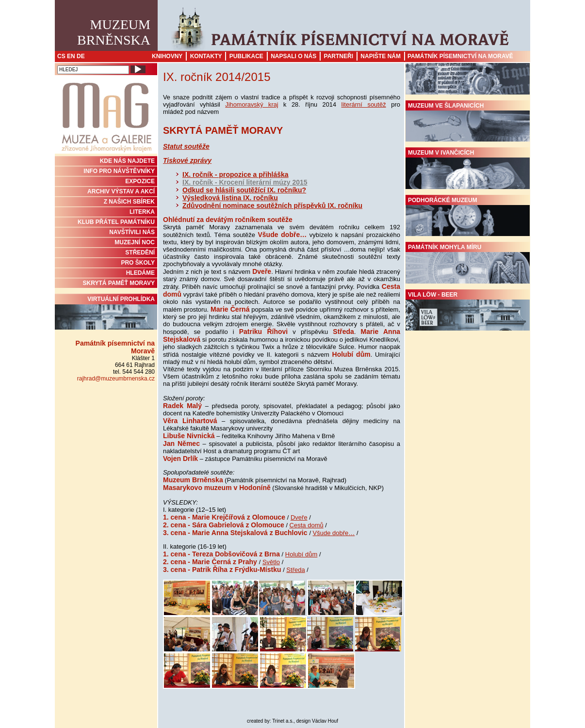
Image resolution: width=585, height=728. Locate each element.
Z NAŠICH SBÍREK (129, 202)
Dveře (299, 517)
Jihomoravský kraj (252, 104)
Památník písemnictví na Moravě (460, 56)
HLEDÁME (140, 273)
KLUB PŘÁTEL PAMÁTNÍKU (116, 222)
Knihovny (167, 56)
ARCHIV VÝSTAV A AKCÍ (121, 191)
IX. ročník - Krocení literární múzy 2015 (245, 182)
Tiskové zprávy (187, 160)
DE (81, 56)
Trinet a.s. (283, 721)
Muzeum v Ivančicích (468, 169)
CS (61, 56)
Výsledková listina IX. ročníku (230, 198)
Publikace (246, 56)
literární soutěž (364, 104)
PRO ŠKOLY (138, 263)
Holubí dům (301, 554)
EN (71, 56)
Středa (295, 570)
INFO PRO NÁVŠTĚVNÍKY (119, 171)
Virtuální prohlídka (106, 313)
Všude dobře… (334, 533)
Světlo (271, 562)
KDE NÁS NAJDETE (127, 161)
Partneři (339, 56)
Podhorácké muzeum (468, 217)
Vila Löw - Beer (468, 311)
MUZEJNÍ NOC (135, 242)
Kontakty (206, 56)
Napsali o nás (293, 56)
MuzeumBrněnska (114, 32)
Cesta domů (307, 525)
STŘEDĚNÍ (140, 253)
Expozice (140, 181)
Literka (142, 212)
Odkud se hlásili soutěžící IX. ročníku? (244, 190)
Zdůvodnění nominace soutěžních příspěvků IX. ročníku (272, 206)
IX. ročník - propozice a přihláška (236, 174)
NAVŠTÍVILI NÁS (132, 232)
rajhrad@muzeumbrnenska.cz (116, 379)
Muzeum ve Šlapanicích (468, 122)
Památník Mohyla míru (468, 264)
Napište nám (381, 56)
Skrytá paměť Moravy (119, 283)
